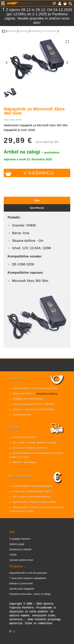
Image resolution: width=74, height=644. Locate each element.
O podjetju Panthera (20, 539)
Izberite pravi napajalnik (22, 589)
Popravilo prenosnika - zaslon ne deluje (30, 594)
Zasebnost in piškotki (21, 549)
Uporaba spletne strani (21, 560)
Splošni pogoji (17, 544)
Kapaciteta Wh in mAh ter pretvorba (28, 573)
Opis (37, 200)
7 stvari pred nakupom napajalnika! (28, 578)
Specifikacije (37, 208)
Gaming (24, 31)
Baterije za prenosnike (21, 584)
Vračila (13, 555)
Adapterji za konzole (44, 31)
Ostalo (12, 31)
